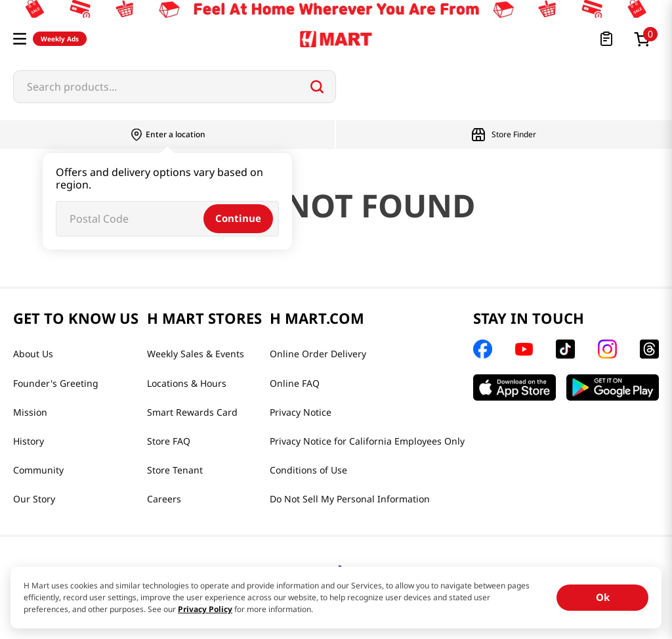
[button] (20, 39)
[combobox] (175, 87)
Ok (603, 597)
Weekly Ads (60, 39)
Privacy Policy (205, 609)
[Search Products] (317, 87)
